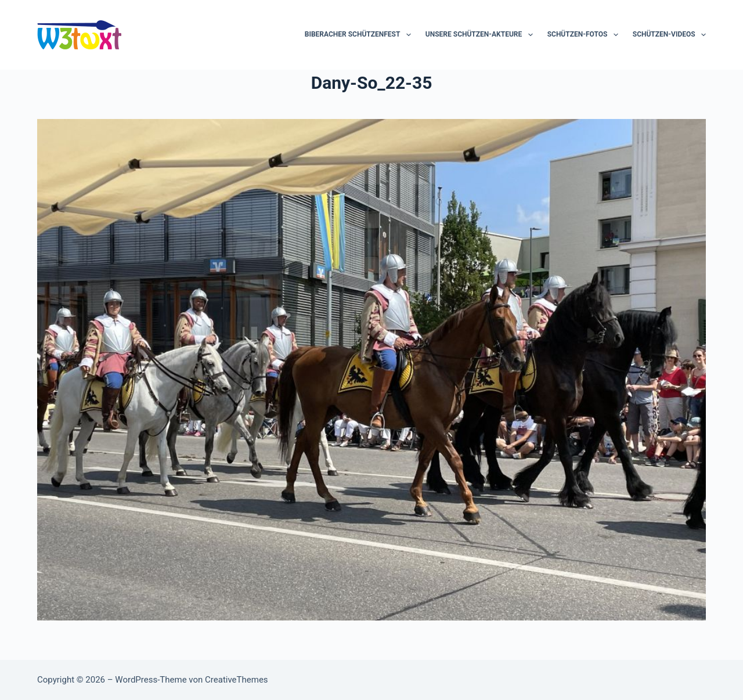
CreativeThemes (237, 680)
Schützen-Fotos (585, 35)
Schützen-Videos (669, 35)
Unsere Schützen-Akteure (481, 35)
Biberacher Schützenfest (360, 35)
